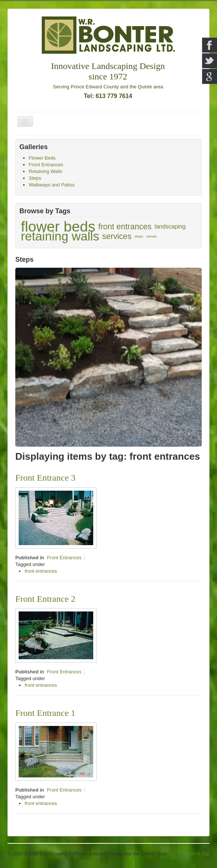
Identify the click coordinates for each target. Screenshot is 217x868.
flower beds (58, 227)
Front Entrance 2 (45, 599)
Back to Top (197, 854)
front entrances (125, 227)
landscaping (170, 227)
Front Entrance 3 (45, 478)
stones (152, 236)
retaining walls (60, 236)
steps (139, 236)
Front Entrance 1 (45, 713)
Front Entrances (64, 558)
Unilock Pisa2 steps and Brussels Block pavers (97, 286)
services (117, 236)
